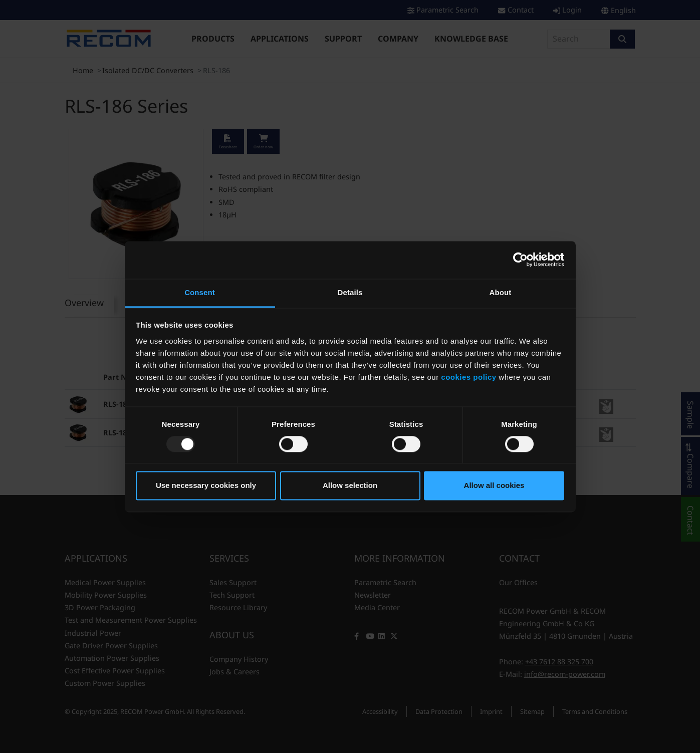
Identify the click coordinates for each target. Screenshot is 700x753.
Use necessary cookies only (206, 486)
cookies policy (469, 377)
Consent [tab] (200, 292)
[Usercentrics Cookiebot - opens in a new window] (520, 260)
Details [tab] (350, 292)
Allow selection (350, 486)
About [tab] (501, 292)
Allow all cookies (494, 486)
